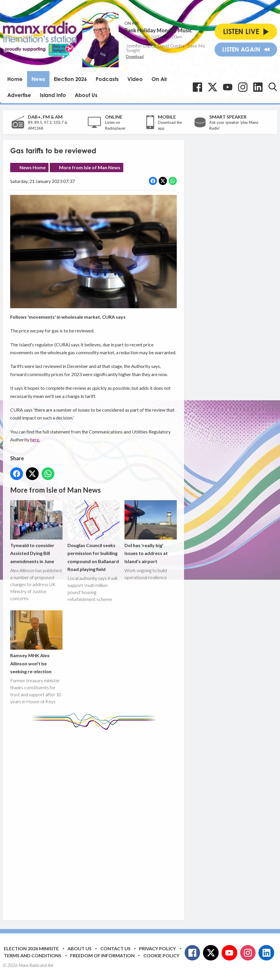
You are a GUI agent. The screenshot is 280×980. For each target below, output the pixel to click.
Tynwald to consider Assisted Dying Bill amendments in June (36, 532)
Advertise (19, 95)
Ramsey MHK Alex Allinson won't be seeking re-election (36, 642)
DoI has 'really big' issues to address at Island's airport (151, 532)
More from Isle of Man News (90, 167)
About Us (86, 95)
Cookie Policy (161, 955)
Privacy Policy (157, 948)
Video (135, 79)
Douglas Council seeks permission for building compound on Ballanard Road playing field (94, 536)
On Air (159, 79)
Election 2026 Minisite (31, 948)
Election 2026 (70, 79)
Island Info (53, 95)
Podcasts (107, 79)
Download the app (170, 125)
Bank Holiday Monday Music (158, 30)
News (38, 79)
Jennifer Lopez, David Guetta (155, 46)
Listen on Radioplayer (115, 125)
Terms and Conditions (33, 955)
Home (15, 79)
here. (35, 439)
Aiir (51, 965)
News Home (33, 167)
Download (135, 57)
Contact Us (115, 948)
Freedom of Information (102, 955)
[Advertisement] (119, 821)
